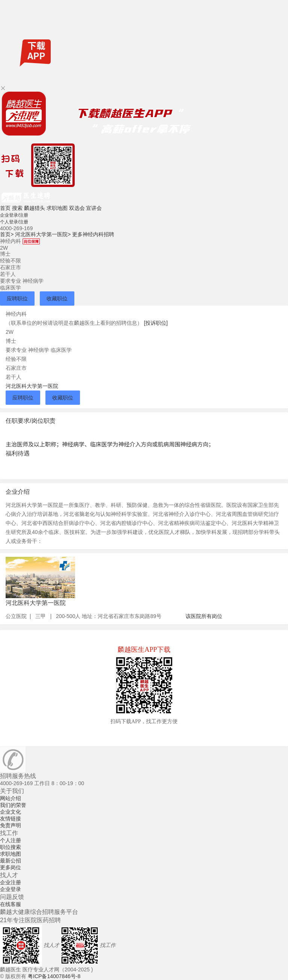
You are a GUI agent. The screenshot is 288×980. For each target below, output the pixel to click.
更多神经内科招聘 (93, 234)
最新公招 (11, 861)
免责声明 (11, 825)
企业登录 (11, 889)
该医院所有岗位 (204, 616)
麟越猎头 (35, 208)
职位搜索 (11, 847)
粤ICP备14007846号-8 (54, 976)
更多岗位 (11, 867)
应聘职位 (17, 299)
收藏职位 (57, 299)
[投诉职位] (156, 323)
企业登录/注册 (14, 215)
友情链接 (11, 819)
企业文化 (11, 812)
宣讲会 (94, 208)
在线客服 (11, 904)
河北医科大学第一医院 (43, 234)
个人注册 (11, 840)
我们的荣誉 (13, 805)
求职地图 (57, 208)
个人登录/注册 (14, 222)
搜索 (17, 208)
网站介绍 (11, 798)
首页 (5, 208)
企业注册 (11, 882)
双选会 (77, 208)
